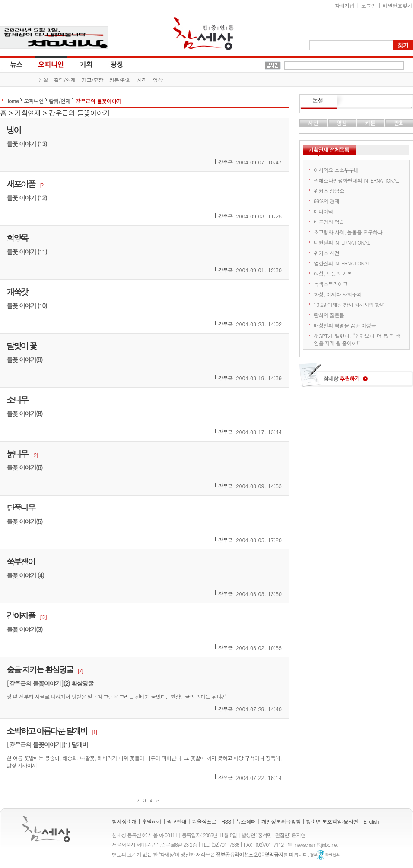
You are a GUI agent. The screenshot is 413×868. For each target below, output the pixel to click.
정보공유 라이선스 (325, 855)
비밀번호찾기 (397, 5)
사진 (142, 80)
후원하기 (152, 821)
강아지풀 (21, 615)
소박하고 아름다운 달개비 (47, 731)
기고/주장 (92, 80)
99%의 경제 (326, 201)
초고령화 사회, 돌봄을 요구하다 (348, 232)
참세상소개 (124, 821)
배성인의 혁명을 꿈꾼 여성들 (345, 325)
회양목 (17, 238)
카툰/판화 (120, 80)
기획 (86, 64)
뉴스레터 (246, 821)
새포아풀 (21, 184)
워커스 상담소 (329, 191)
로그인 (369, 5)
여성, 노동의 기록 (333, 273)
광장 (111, 64)
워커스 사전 (326, 253)
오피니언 (51, 64)
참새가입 (345, 5)
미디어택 (323, 211)
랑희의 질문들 (329, 315)
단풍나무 (21, 507)
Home (12, 101)
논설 (43, 80)
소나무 (17, 399)
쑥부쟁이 (21, 561)
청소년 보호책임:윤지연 (332, 821)
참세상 (203, 34)
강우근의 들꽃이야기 (98, 101)
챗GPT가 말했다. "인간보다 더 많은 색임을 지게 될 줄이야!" (357, 339)
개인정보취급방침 (281, 821)
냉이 (14, 130)
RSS (226, 821)
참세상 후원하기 (356, 378)
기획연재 (28, 113)
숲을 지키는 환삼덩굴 (40, 669)
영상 (158, 80)
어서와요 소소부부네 (336, 170)
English (371, 821)
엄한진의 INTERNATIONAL (342, 263)
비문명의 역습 (329, 222)
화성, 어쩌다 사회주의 (338, 294)
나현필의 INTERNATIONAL (342, 242)
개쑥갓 (17, 292)
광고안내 (177, 821)
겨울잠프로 (204, 821)
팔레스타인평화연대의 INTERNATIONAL (356, 180)
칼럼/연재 (65, 80)
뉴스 (16, 64)
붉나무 (17, 453)
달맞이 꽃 (21, 346)
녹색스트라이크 (330, 284)
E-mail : (291, 844)
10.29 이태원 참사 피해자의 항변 (349, 305)
